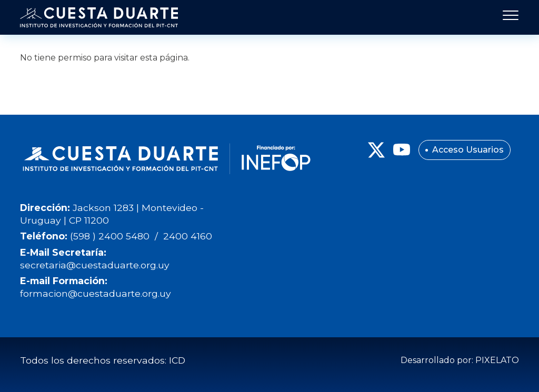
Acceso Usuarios (468, 150)
